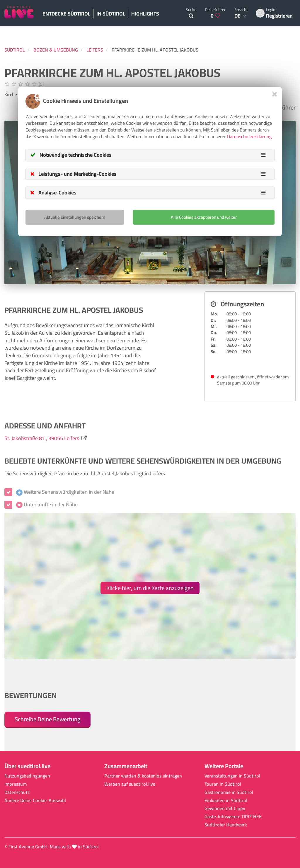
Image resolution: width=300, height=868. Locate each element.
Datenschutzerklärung (249, 136)
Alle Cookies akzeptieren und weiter (204, 217)
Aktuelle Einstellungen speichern (75, 217)
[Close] (275, 94)
